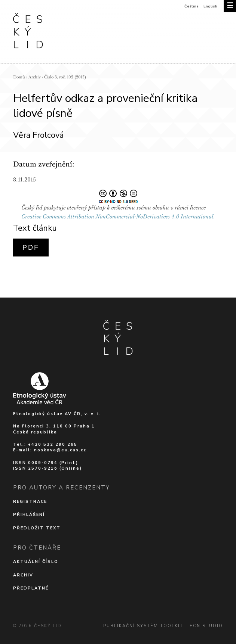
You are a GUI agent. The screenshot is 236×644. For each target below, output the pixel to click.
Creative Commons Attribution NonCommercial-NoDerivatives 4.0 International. (118, 217)
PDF (31, 248)
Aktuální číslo (36, 562)
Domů (19, 77)
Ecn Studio (206, 626)
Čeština (191, 6)
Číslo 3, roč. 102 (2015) (65, 77)
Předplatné (31, 588)
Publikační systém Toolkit (143, 626)
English (210, 6)
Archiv (35, 77)
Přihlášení (29, 515)
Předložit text (37, 528)
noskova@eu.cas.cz (60, 450)
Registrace (30, 502)
